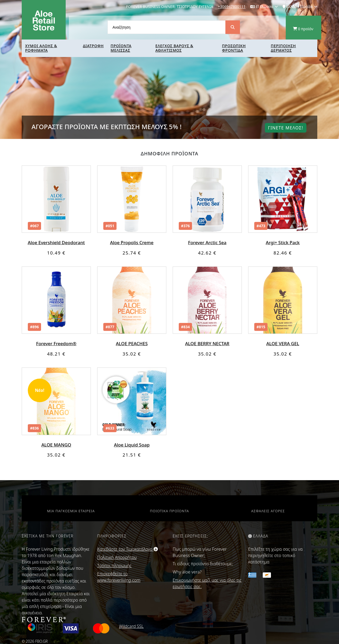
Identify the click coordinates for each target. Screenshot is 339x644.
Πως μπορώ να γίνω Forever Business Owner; (200, 552)
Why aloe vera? (187, 572)
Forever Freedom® (56, 343)
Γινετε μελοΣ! (286, 128)
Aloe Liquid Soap (132, 445)
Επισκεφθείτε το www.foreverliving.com (119, 577)
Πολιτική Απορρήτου (117, 557)
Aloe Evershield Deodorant (56, 242)
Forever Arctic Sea (207, 242)
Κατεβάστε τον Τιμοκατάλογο (128, 549)
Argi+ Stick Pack (283, 242)
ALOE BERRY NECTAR (207, 343)
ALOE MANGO (56, 445)
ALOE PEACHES (132, 343)
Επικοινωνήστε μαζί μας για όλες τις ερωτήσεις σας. (207, 583)
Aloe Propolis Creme (132, 242)
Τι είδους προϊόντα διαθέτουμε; (203, 564)
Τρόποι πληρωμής (114, 566)
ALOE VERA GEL (283, 343)
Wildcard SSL (131, 626)
